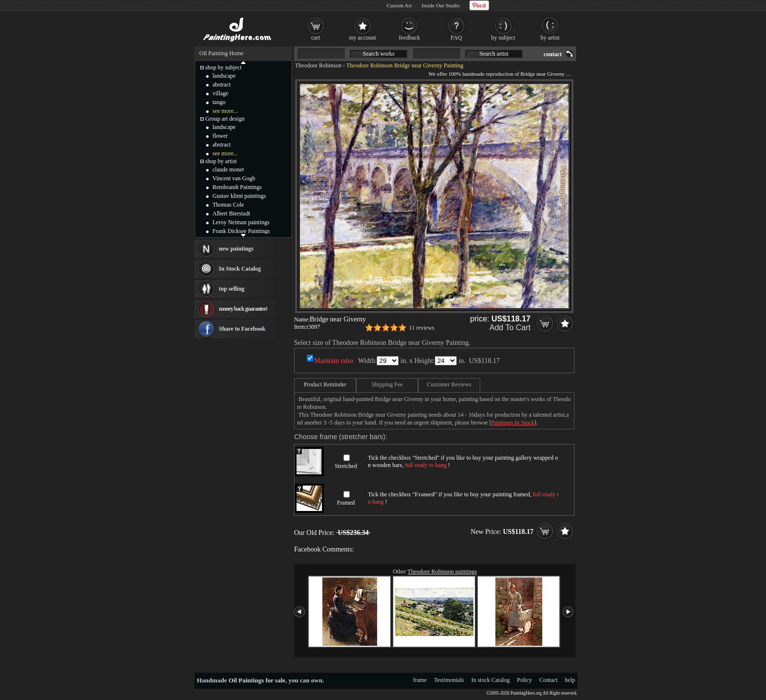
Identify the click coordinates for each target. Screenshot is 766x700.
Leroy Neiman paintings (241, 222)
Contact (548, 680)
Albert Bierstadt (231, 213)
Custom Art (399, 5)
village (221, 93)
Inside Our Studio (441, 5)
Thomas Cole (228, 205)
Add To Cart (510, 328)
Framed (346, 503)
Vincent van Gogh (234, 178)
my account (362, 38)
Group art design (225, 119)
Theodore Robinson (318, 65)
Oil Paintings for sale (257, 680)
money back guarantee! (243, 309)
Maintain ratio (334, 361)
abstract (222, 85)
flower (220, 136)
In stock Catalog (491, 680)
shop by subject (223, 67)
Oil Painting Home (222, 53)
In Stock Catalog (240, 269)
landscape (224, 76)
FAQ (456, 38)
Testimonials (449, 680)
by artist (550, 38)
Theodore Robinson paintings (442, 572)
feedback (409, 38)
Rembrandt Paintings (237, 187)
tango (219, 102)
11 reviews (422, 328)
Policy (524, 680)
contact (553, 54)
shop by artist (221, 161)
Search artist (494, 54)
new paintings (236, 249)
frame (420, 680)
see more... (225, 111)
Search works (379, 54)
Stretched (346, 466)
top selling (232, 289)
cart (316, 38)
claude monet (228, 170)
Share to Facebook (242, 329)
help (570, 680)
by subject (503, 38)
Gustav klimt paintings (239, 196)
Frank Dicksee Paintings (241, 231)
